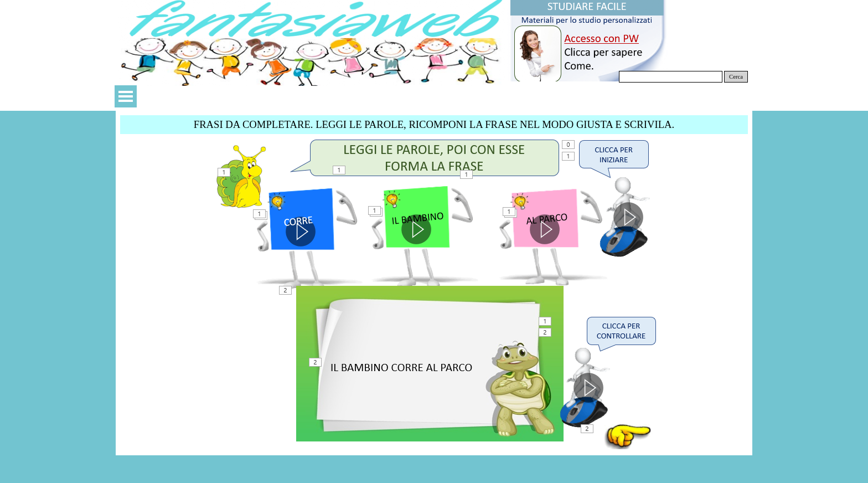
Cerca (736, 77)
